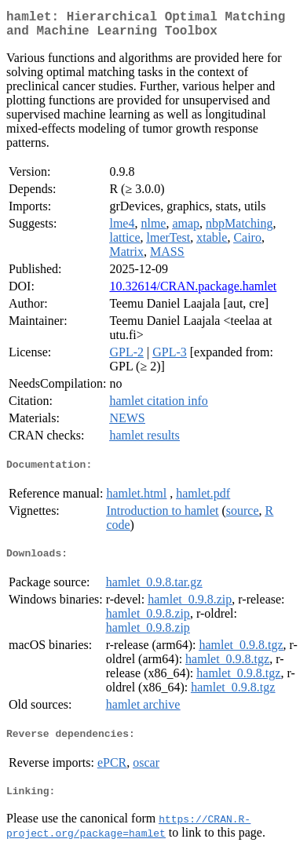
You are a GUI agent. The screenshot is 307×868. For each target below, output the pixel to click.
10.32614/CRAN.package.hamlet (193, 292)
